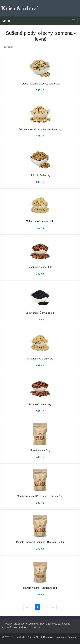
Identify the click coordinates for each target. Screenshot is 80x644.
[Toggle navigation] (73, 21)
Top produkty (18, 637)
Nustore (36, 627)
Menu (6, 21)
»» (53, 607)
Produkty (8, 624)
